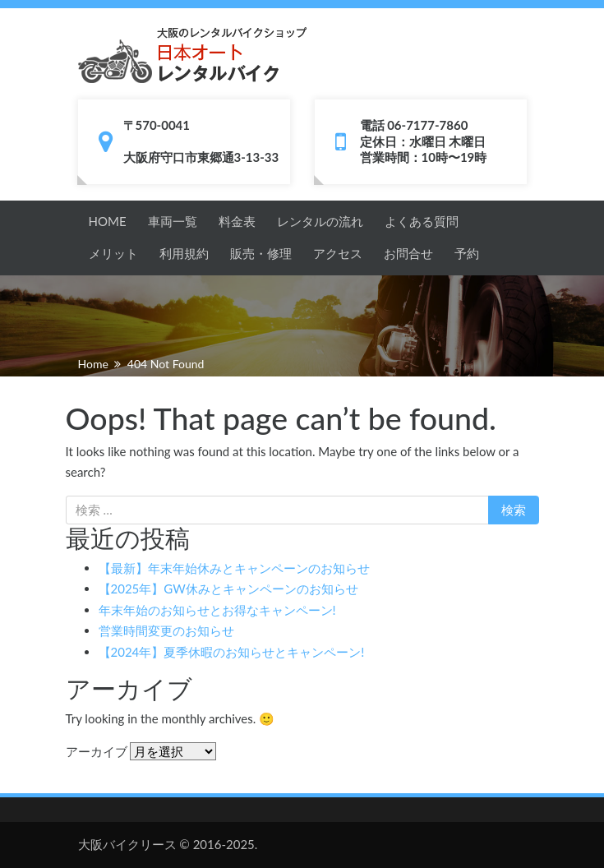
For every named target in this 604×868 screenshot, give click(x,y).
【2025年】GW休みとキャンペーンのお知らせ (228, 589)
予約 (467, 253)
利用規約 (184, 253)
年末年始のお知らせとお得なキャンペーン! (217, 610)
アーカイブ (97, 751)
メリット (113, 253)
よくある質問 (422, 221)
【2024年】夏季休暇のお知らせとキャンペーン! (232, 652)
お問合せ (408, 253)
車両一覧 (173, 221)
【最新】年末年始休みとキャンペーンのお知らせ (234, 568)
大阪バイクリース (127, 844)
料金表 (237, 221)
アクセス (338, 253)
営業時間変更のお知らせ (166, 630)
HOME (108, 221)
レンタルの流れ (320, 221)
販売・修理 (261, 253)
